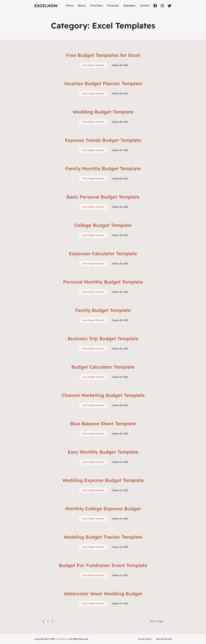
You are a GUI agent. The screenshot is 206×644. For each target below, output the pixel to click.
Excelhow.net (63, 639)
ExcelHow (46, 6)
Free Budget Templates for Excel (103, 55)
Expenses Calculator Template (103, 254)
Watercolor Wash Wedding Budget (103, 594)
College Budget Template (103, 225)
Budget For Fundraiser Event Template (103, 565)
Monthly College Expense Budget (103, 509)
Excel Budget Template (93, 65)
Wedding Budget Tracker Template (103, 537)
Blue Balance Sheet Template (103, 424)
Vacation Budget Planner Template (103, 83)
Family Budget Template (103, 310)
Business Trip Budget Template (103, 339)
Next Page (157, 621)
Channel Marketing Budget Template (103, 395)
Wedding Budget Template (103, 112)
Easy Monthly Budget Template (103, 452)
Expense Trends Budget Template (103, 140)
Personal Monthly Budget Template (103, 282)
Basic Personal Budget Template (103, 197)
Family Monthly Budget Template (103, 168)
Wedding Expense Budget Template (103, 480)
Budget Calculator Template (103, 367)
